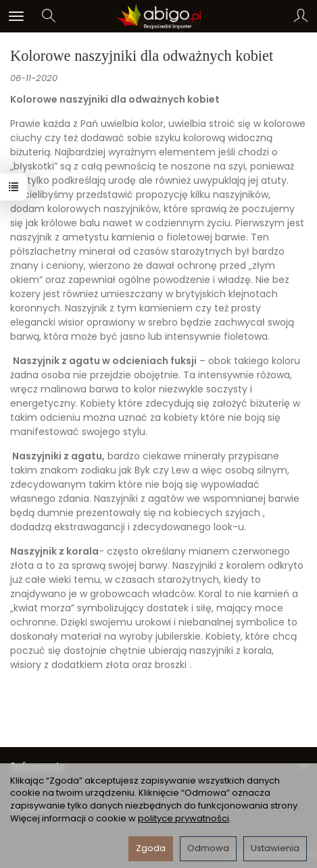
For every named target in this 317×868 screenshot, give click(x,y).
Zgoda (151, 848)
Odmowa (208, 848)
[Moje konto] (301, 16)
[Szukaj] (49, 16)
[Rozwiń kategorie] (16, 16)
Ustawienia (275, 848)
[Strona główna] (158, 16)
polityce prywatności (184, 818)
